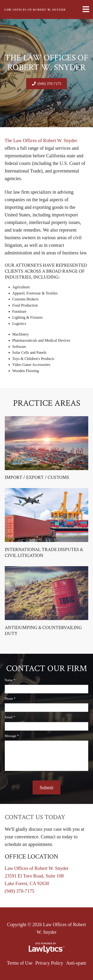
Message (12, 736)
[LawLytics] (47, 948)
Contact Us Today (35, 817)
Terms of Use (20, 963)
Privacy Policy (49, 963)
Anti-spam (76, 963)
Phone (10, 699)
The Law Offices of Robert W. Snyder (41, 140)
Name (10, 680)
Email (10, 717)
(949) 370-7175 (49, 84)
